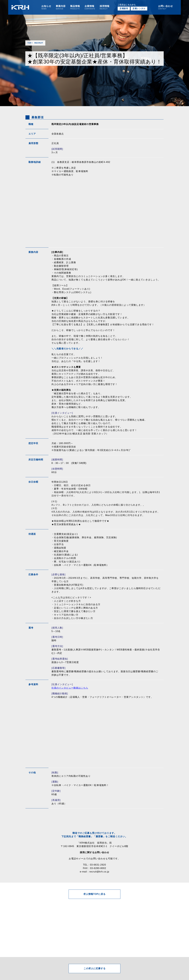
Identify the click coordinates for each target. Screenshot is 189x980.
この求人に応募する (95, 968)
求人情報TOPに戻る (95, 894)
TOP (29, 43)
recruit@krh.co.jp (99, 872)
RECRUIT (39, 43)
